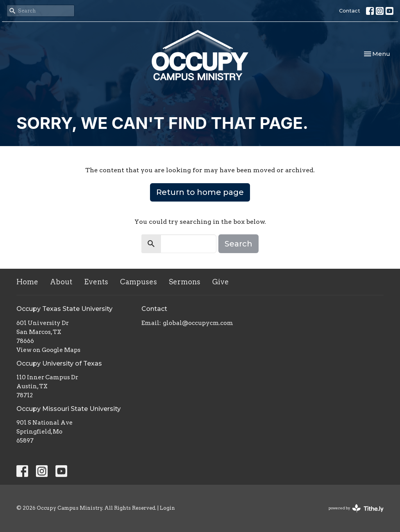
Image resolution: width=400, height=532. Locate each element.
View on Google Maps (48, 350)
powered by (356, 508)
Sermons (185, 282)
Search (238, 244)
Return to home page (200, 192)
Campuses (138, 282)
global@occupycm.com (198, 323)
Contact (350, 11)
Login (167, 508)
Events (96, 282)
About (61, 282)
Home (27, 282)
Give (221, 282)
